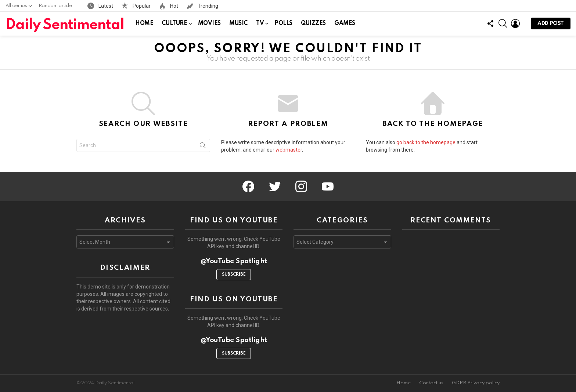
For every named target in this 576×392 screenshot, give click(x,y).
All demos (16, 8)
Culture (174, 25)
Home (144, 23)
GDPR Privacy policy (476, 383)
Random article (55, 6)
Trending (207, 6)
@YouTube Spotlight (234, 261)
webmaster (289, 150)
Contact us (431, 383)
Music (238, 23)
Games (345, 23)
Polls (283, 23)
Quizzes (313, 23)
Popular (141, 6)
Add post (551, 25)
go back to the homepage (426, 142)
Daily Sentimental (65, 25)
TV (260, 25)
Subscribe (234, 275)
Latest (105, 6)
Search (203, 147)
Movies (209, 23)
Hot (174, 6)
